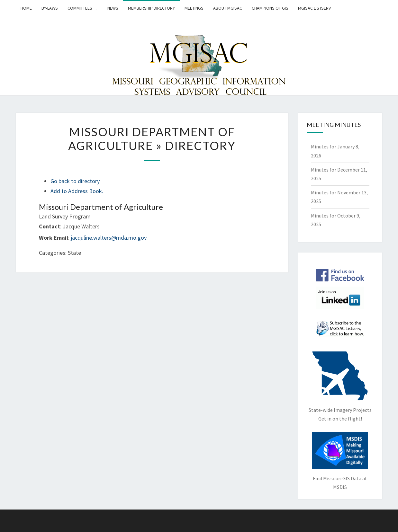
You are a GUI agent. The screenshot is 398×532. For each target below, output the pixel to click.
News (113, 8)
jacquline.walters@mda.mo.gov (109, 238)
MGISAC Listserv (314, 8)
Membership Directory (151, 8)
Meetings (194, 8)
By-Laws (50, 8)
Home (26, 8)
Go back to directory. (76, 181)
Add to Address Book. (77, 191)
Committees (80, 8)
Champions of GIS (270, 8)
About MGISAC (228, 8)
